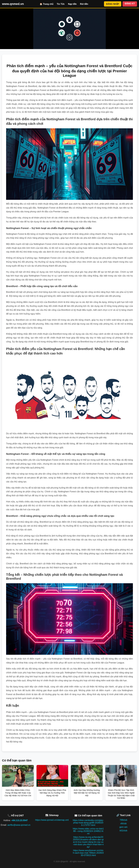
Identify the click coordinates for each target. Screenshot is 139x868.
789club (123, 820)
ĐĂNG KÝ (130, 4)
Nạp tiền (72, 4)
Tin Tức (61, 4)
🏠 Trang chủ (46, 4)
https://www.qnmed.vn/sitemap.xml (52, 820)
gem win (124, 827)
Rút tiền (84, 4)
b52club (123, 831)
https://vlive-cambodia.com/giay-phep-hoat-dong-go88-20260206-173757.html (88, 823)
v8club (123, 823)
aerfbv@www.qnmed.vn (19, 825)
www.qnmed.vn (13, 4)
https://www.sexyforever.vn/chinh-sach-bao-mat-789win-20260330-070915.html (88, 853)
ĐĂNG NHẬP (113, 4)
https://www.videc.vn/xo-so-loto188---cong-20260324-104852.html (88, 831)
